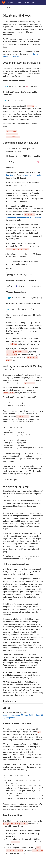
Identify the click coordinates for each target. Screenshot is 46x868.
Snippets (26, 2)
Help (33, 2)
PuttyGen (10, 175)
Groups (18, 2)
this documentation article (32, 175)
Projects (11, 2)
